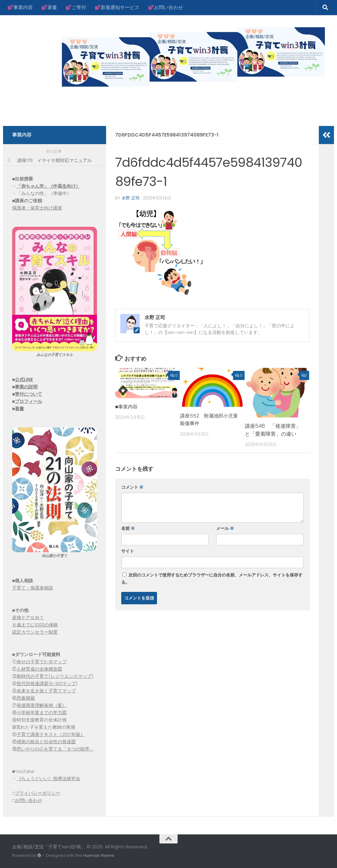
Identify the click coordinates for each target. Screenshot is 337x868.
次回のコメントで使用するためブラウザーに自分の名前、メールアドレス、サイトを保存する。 (212, 578)
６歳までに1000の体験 (35, 625)
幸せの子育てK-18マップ (42, 662)
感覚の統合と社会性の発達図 (46, 742)
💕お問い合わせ (165, 7)
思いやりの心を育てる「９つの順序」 (55, 749)
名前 (128, 528)
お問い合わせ (28, 800)
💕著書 (49, 7)
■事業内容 (127, 406)
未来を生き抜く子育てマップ (46, 691)
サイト (128, 551)
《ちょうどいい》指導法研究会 (48, 779)
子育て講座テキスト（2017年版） (51, 734)
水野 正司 (131, 198)
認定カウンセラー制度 (35, 632)
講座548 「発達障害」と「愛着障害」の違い (273, 430)
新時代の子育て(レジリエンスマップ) (55, 676)
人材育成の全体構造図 (39, 669)
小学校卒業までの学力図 (42, 713)
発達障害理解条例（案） (42, 705)
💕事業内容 (20, 7)
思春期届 (26, 698)
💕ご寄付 (76, 7)
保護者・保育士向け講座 (37, 208)
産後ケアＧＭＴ (28, 617)
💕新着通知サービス (117, 7)
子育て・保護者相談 (33, 588)
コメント (132, 487)
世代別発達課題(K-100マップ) (47, 683)
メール (225, 528)
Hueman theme (99, 855)
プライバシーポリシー (38, 793)
